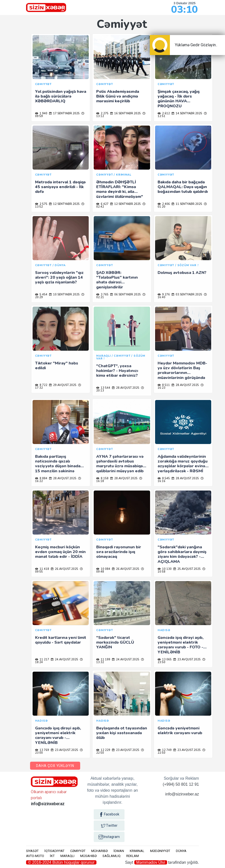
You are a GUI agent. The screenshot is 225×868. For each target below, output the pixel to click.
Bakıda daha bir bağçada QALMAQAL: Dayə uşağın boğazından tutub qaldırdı (183, 187)
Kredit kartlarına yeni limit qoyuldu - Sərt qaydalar (61, 640)
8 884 (41, 478)
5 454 (41, 295)
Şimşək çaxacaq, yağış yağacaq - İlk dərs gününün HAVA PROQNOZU (179, 99)
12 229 (103, 750)
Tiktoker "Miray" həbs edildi (57, 366)
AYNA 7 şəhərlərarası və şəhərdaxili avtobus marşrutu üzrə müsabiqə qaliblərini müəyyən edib (120, 464)
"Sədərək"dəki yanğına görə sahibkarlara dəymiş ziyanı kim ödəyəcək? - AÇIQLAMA (182, 554)
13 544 (103, 388)
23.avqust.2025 (187, 660)
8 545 (164, 478)
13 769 (42, 750)
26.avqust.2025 (65, 569)
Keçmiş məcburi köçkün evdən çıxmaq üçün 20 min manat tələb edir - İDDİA (60, 552)
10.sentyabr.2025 (64, 295)
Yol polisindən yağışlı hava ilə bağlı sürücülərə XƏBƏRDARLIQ (61, 96)
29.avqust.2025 (63, 385)
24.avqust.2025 (65, 660)
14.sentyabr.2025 (187, 113)
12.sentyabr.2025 (64, 204)
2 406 (164, 204)
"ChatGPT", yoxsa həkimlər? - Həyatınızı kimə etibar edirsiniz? (117, 371)
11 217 (42, 660)
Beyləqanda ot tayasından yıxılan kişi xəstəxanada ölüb (122, 733)
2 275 (102, 113)
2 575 (41, 204)
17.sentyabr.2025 (64, 113)
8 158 (102, 478)
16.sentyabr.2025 (126, 113)
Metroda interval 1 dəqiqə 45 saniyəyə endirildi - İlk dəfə (60, 187)
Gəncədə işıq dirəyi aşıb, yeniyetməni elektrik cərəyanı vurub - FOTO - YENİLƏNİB (181, 645)
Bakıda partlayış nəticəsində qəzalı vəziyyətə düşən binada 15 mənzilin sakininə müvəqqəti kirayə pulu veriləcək (58, 469)
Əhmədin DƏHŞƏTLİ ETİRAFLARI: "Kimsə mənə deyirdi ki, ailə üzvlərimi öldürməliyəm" (120, 189)
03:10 (185, 10)
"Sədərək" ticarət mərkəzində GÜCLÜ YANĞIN (115, 642)
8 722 (41, 385)
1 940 (41, 113)
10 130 (165, 569)
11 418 (42, 569)
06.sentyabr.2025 (126, 295)
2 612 (164, 113)
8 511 (164, 385)
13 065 (165, 660)
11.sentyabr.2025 (187, 204)
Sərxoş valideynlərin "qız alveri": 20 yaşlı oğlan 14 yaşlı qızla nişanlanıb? (59, 277)
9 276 (164, 295)
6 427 (102, 204)
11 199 (103, 660)
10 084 (103, 569)
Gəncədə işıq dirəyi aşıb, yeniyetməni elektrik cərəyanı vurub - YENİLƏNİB (58, 735)
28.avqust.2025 (126, 388)
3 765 (102, 295)
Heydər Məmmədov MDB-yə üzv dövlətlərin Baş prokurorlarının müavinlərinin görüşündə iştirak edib (182, 373)
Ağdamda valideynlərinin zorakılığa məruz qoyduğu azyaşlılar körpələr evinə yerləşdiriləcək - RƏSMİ (183, 464)
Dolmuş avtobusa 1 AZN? (182, 273)
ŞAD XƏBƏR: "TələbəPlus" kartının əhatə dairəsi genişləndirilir (117, 280)
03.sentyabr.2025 (187, 295)
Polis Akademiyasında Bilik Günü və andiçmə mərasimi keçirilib (118, 96)
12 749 (165, 750)
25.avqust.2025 (187, 569)
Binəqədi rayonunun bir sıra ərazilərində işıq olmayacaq (119, 552)
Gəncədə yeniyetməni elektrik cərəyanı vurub (180, 731)
